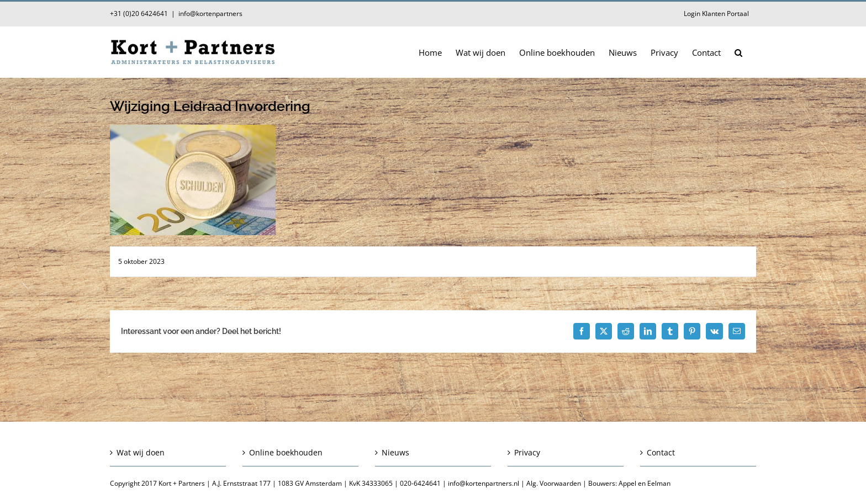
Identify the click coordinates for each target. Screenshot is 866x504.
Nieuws (395, 452)
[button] (738, 52)
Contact (661, 452)
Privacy (527, 452)
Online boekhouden (286, 452)
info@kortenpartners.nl (484, 483)
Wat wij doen (141, 452)
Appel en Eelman (645, 483)
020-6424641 (420, 483)
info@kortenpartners (210, 14)
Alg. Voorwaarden (554, 483)
